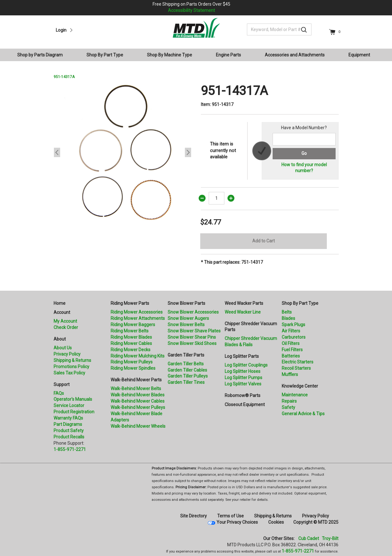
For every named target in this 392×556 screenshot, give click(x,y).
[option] (123, 152)
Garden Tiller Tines (186, 382)
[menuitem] (42, 55)
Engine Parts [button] (228, 55)
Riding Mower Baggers (133, 325)
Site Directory (193, 516)
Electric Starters (298, 362)
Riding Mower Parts (130, 303)
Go (304, 153)
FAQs (59, 393)
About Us (63, 348)
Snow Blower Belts (186, 325)
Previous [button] (57, 152)
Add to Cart (264, 241)
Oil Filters (291, 343)
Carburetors (294, 337)
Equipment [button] (359, 55)
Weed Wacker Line (243, 312)
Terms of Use (230, 516)
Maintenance (295, 395)
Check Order (66, 327)
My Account (65, 321)
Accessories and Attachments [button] (295, 55)
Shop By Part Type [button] (105, 55)
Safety (288, 407)
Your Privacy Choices (237, 522)
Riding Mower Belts (130, 331)
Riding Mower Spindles (133, 368)
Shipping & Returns (72, 360)
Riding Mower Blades (131, 337)
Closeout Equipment (245, 405)
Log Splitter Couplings (246, 365)
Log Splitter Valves (243, 384)
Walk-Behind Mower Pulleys (138, 407)
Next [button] (188, 152)
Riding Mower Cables (131, 343)
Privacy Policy (67, 354)
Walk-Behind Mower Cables (138, 401)
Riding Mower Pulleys (132, 362)
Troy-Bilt (330, 538)
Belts (287, 312)
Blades (288, 318)
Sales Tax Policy (69, 373)
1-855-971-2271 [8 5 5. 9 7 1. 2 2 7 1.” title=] (70, 449)
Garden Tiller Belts (186, 364)
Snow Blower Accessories (193, 312)
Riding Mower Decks (131, 350)
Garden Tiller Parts (186, 355)
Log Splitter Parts (242, 356)
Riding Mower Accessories (137, 312)
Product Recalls (69, 437)
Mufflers (290, 374)
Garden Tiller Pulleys (188, 376)
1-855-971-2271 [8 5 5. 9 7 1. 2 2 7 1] (298, 551)
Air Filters (291, 331)
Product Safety (69, 431)
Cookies (276, 522)
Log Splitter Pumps (243, 378)
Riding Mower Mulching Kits (138, 356)
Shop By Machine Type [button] (170, 55)
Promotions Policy (71, 367)
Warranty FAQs (68, 418)
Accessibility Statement (191, 10)
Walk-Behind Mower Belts (136, 389)
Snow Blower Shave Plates (194, 331)
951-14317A (64, 77)
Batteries (291, 356)
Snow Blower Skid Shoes (192, 343)
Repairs (289, 401)
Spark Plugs (293, 325)
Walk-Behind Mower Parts (136, 380)
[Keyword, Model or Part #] (279, 29)
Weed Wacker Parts (244, 303)
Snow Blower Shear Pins (192, 337)
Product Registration (74, 412)
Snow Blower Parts (186, 303)
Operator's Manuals (73, 399)
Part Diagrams (68, 424)
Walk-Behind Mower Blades (138, 395)
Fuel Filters (292, 350)
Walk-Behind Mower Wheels (138, 426)
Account (62, 312)
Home (60, 303)
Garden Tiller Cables (187, 370)
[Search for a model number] (304, 139)
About (60, 339)
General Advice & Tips (303, 414)
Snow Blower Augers (188, 318)
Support (62, 384)
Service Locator (69, 405)
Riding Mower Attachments (138, 318)
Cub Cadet (309, 538)
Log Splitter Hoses (243, 371)
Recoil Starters (296, 368)
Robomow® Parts (243, 395)
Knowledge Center (300, 386)
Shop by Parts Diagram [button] (40, 55)
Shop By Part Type (300, 303)
